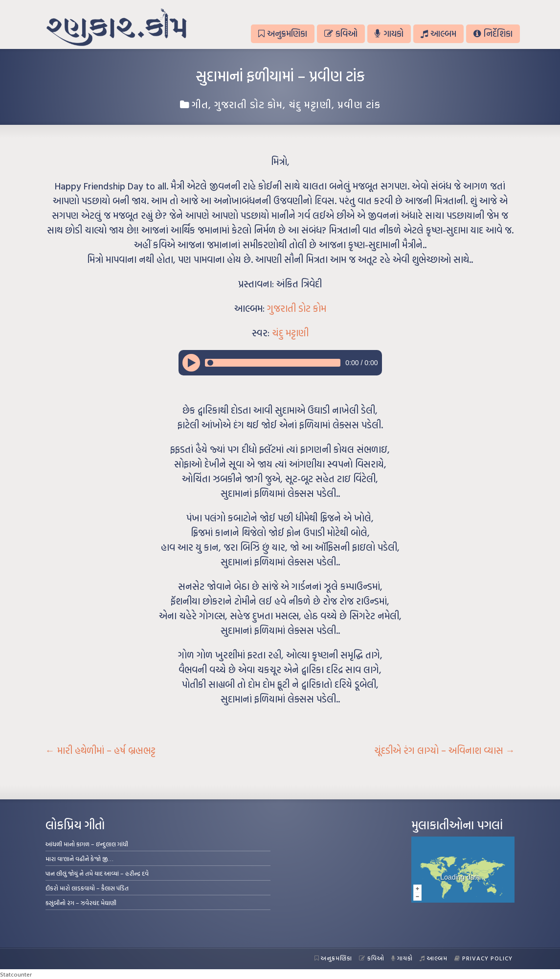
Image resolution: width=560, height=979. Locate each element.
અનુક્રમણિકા (283, 34)
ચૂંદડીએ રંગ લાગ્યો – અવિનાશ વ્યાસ (445, 750)
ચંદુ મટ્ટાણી (310, 104)
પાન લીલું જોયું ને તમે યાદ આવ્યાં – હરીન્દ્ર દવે (97, 873)
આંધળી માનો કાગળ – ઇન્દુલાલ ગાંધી (87, 844)
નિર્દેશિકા (493, 34)
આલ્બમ (438, 34)
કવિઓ (341, 34)
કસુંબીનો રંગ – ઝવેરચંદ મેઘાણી (81, 903)
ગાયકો (389, 34)
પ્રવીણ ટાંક (359, 104)
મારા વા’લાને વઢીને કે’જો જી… (79, 859)
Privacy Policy (483, 958)
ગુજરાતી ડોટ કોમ (248, 104)
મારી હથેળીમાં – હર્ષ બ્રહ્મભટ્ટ (101, 750)
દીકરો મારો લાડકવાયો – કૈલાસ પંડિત (87, 888)
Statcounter (16, 974)
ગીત (200, 104)
